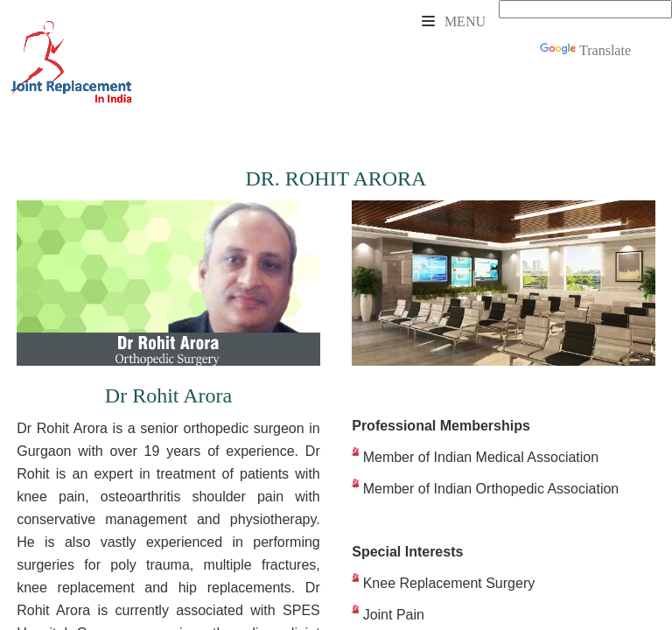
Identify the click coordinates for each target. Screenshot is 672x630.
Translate (585, 50)
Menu (454, 21)
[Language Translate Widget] (585, 9)
